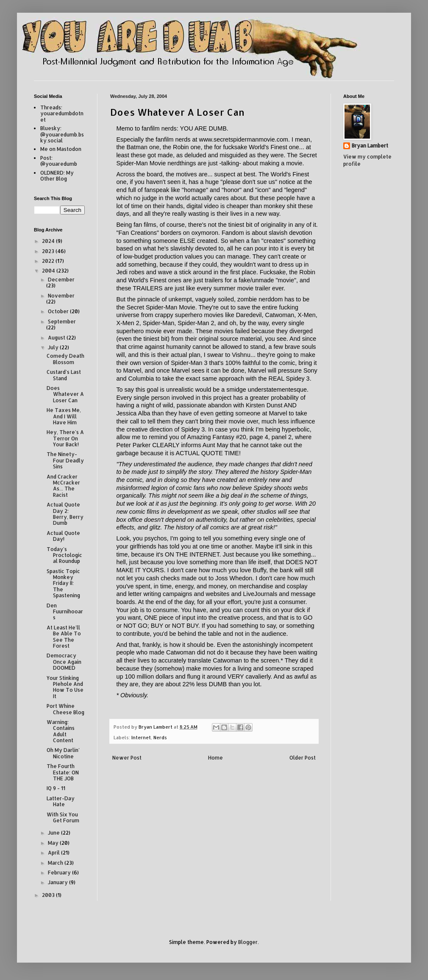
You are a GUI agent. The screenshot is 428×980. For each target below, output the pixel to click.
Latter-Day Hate (61, 801)
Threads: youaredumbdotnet (62, 114)
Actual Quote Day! (63, 536)
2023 (49, 251)
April (54, 853)
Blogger (248, 942)
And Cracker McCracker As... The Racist (63, 486)
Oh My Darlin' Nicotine (63, 753)
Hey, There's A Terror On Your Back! (65, 438)
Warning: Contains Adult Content (61, 731)
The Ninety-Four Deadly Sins (65, 460)
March (56, 863)
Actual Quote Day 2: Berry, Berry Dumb (65, 514)
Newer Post (127, 758)
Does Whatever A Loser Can (65, 394)
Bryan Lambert (370, 146)
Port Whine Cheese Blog (65, 709)
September (62, 322)
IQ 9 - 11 (56, 788)
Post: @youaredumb (59, 161)
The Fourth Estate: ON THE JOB (63, 772)
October (59, 311)
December (61, 280)
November (61, 296)
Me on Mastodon (61, 149)
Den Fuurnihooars (65, 612)
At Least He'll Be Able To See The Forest (64, 637)
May (54, 843)
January (58, 882)
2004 (49, 271)
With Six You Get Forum (63, 817)
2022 (49, 261)
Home (215, 758)
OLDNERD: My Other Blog (57, 176)
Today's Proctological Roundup (64, 555)
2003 (49, 895)
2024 (49, 241)
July (54, 347)
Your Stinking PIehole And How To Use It (65, 687)
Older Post (303, 758)
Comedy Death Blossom (65, 359)
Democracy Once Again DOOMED (64, 662)
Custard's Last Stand (64, 375)
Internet (141, 738)
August (57, 338)
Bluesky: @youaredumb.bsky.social (62, 134)
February (60, 873)
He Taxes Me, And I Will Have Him (64, 416)
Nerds (160, 738)
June (54, 833)
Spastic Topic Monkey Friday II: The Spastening (63, 583)
